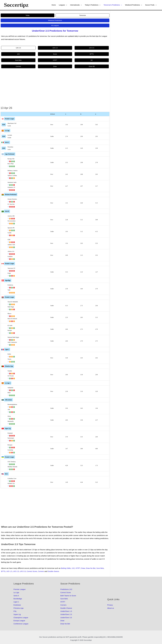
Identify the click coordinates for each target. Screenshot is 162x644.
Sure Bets (100, 568)
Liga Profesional (10, 154)
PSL (15, 611)
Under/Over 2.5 (66, 614)
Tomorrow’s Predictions (113, 5)
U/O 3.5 (23, 571)
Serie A (7, 142)
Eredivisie (17, 605)
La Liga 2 (8, 383)
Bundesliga (18, 599)
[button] (66, 5)
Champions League (21, 618)
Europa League (19, 621)
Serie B (7, 211)
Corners (41, 571)
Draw (83, 568)
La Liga (7, 131)
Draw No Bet (91, 568)
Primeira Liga (9, 366)
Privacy (110, 605)
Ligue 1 (16, 602)
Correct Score (32, 571)
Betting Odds (66, 568)
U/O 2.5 (16, 571)
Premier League (10, 119)
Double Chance (66, 608)
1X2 (73, 568)
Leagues (63, 5)
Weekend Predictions (134, 5)
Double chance (53, 571)
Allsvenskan (8, 400)
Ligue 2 (7, 349)
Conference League (21, 624)
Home (54, 5)
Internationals (76, 5)
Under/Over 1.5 (66, 611)
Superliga (8, 280)
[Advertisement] (55, 89)
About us (111, 608)
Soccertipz (16, 5)
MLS (6, 474)
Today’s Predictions (93, 5)
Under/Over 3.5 (66, 618)
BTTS (3, 571)
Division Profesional (11, 195)
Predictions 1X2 (66, 589)
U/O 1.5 (9, 571)
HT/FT (78, 568)
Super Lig (8, 428)
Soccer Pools (151, 5)
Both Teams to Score (68, 596)
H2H (4, 125)
